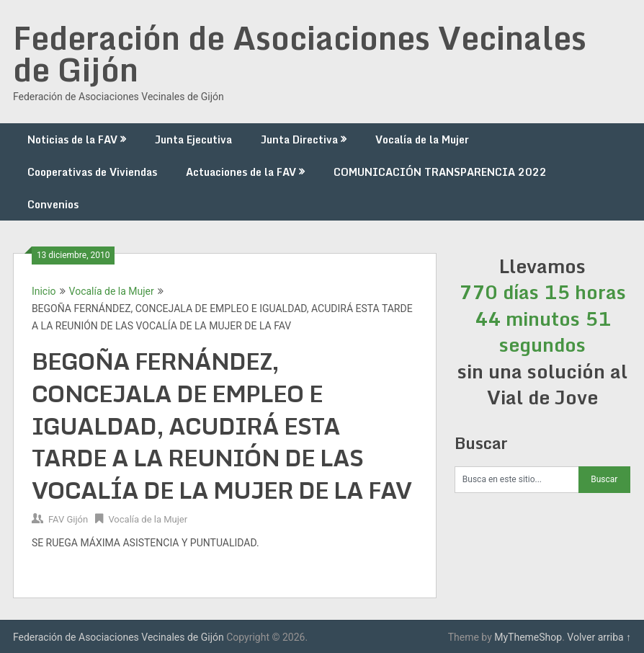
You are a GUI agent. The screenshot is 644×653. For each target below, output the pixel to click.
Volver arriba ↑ (599, 637)
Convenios (53, 204)
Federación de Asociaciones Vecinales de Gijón (300, 53)
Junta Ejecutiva (193, 139)
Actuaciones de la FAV (241, 172)
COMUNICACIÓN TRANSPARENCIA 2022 (440, 172)
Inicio (44, 291)
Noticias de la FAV (72, 139)
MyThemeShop (528, 637)
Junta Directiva (299, 139)
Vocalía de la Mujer (422, 139)
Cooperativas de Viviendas (92, 172)
